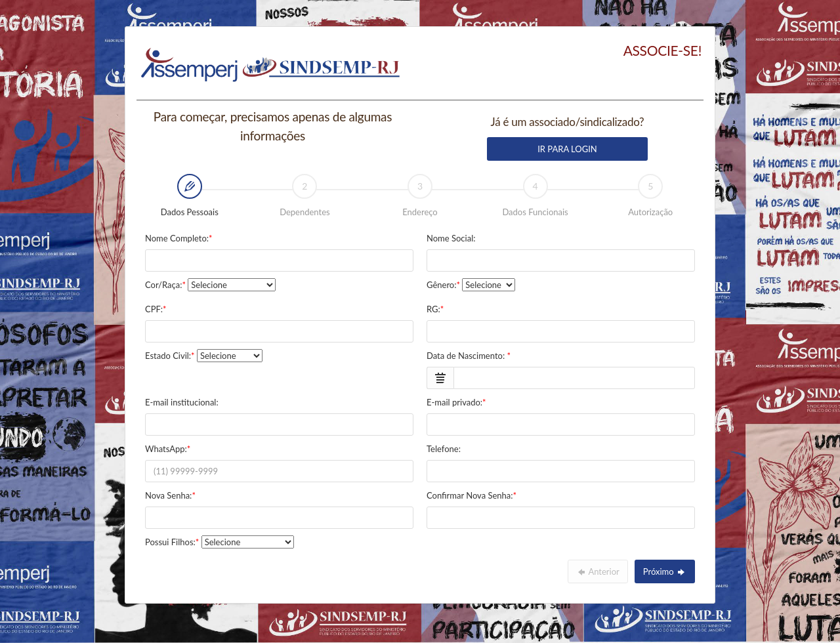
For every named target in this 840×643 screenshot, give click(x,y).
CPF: (156, 309)
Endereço (420, 196)
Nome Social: (451, 238)
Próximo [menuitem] (665, 572)
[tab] (190, 196)
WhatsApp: (168, 449)
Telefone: (444, 449)
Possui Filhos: (172, 542)
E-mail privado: (456, 402)
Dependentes (305, 196)
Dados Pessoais (175, 196)
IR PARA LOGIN (567, 149)
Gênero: (443, 285)
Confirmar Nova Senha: (472, 495)
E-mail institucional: (182, 402)
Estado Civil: (170, 356)
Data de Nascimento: (469, 356)
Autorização (650, 196)
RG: (435, 309)
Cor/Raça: (165, 285)
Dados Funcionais (535, 196)
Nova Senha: (170, 495)
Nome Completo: (179, 238)
